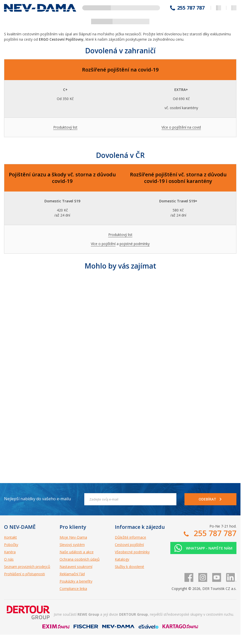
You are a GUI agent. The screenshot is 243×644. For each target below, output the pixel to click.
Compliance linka (73, 589)
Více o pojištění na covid (181, 127)
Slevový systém (72, 545)
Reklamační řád (72, 574)
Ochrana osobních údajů (80, 559)
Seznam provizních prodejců (27, 567)
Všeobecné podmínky (132, 552)
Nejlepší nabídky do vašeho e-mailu (37, 499)
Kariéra (10, 552)
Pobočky (11, 545)
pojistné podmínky (135, 244)
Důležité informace (130, 537)
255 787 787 (191, 8)
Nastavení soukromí (76, 567)
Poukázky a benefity (76, 581)
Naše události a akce (77, 552)
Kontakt (10, 537)
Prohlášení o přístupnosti (24, 574)
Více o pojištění (103, 244)
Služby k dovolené (129, 567)
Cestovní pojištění (129, 545)
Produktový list (65, 127)
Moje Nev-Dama (73, 537)
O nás (9, 559)
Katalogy (122, 559)
